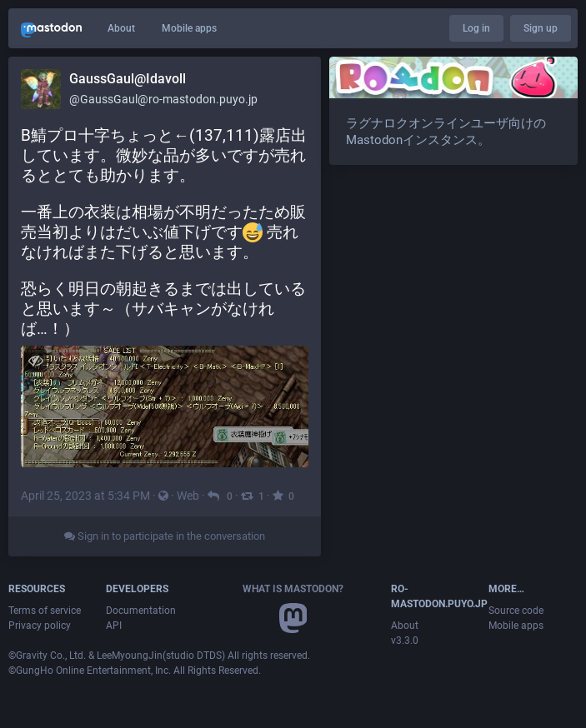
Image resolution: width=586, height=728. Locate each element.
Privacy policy (40, 626)
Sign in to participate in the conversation (165, 536)
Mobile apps (189, 28)
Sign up (541, 28)
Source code (516, 611)
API (114, 626)
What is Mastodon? (293, 589)
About (121, 28)
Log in (476, 28)
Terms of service (45, 611)
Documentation (141, 611)
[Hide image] (35, 360)
